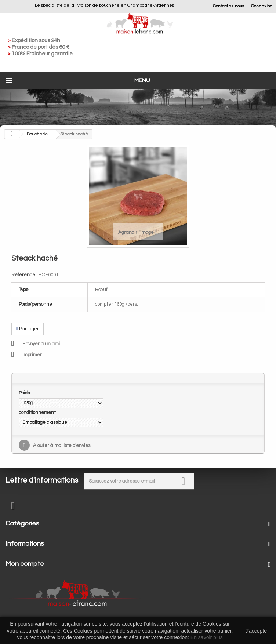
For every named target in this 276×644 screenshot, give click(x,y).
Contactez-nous (228, 6)
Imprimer (32, 355)
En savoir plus (207, 637)
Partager (28, 329)
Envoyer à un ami (41, 344)
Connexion (262, 6)
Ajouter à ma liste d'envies (61, 445)
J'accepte (256, 631)
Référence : (24, 275)
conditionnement (38, 412)
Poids (25, 393)
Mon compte (25, 564)
